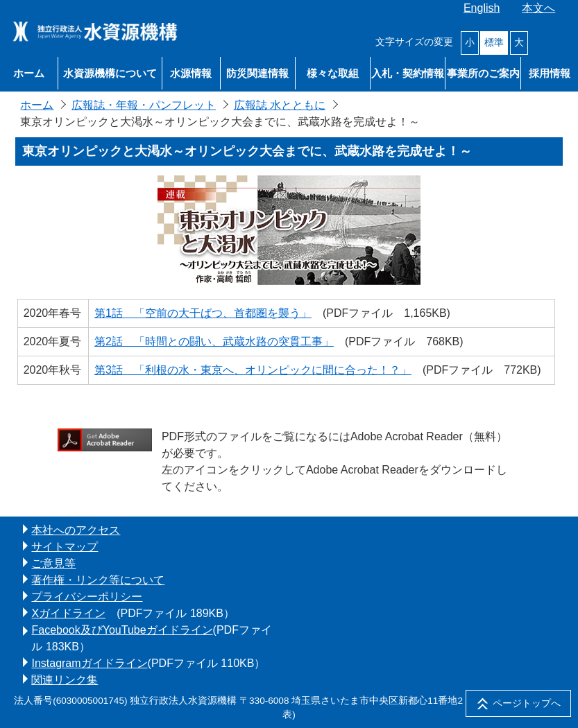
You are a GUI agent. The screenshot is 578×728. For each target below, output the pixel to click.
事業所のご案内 (483, 73)
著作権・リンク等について (98, 580)
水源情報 (191, 73)
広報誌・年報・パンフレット (144, 105)
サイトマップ (65, 547)
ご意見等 (53, 563)
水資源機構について (110, 73)
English (482, 8)
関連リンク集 (65, 680)
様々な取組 (333, 73)
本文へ (538, 8)
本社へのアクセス (76, 530)
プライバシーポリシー (87, 597)
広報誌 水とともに (280, 105)
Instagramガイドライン (89, 663)
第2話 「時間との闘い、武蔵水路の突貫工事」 (214, 341)
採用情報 (550, 73)
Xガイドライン (68, 613)
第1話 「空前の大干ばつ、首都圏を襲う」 (203, 313)
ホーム (29, 73)
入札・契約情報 (408, 73)
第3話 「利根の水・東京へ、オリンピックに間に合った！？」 (253, 370)
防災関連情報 (257, 73)
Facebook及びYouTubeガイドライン (122, 630)
